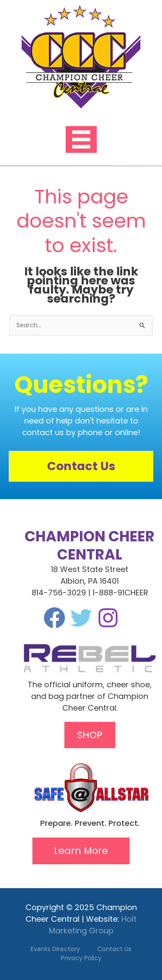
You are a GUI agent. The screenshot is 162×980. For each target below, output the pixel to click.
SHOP (90, 735)
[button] (81, 851)
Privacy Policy (81, 958)
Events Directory (55, 949)
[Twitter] (81, 618)
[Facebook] (54, 618)
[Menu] (81, 139)
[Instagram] (108, 618)
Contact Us (114, 949)
